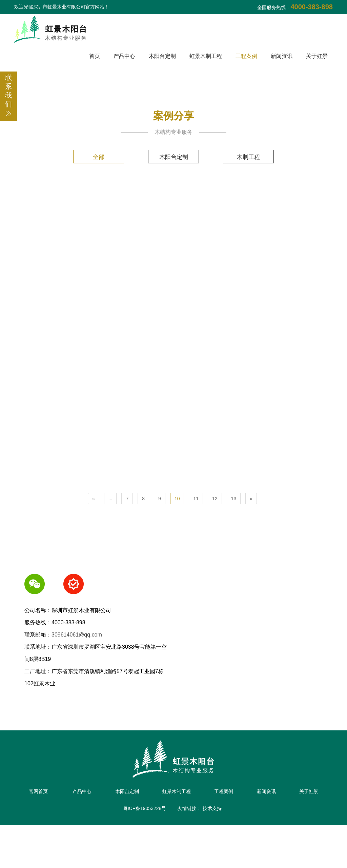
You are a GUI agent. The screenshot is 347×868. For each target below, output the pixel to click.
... (110, 534)
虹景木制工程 (206, 56)
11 (196, 534)
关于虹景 (317, 56)
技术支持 (212, 851)
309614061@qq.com (77, 671)
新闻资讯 (282, 56)
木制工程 (253, 157)
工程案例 (246, 56)
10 (177, 534)
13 (234, 534)
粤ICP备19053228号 (145, 851)
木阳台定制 (162, 56)
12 (215, 534)
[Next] (251, 534)
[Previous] (94, 534)
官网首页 (50, 827)
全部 (94, 157)
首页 (95, 56)
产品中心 (124, 56)
